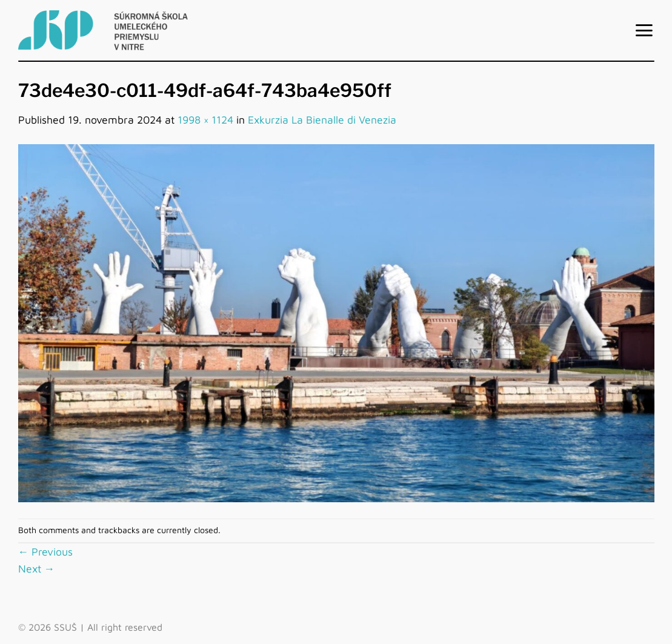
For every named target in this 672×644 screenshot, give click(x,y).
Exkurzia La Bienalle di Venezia (322, 120)
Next (37, 569)
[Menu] (644, 30)
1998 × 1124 (205, 120)
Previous (46, 552)
